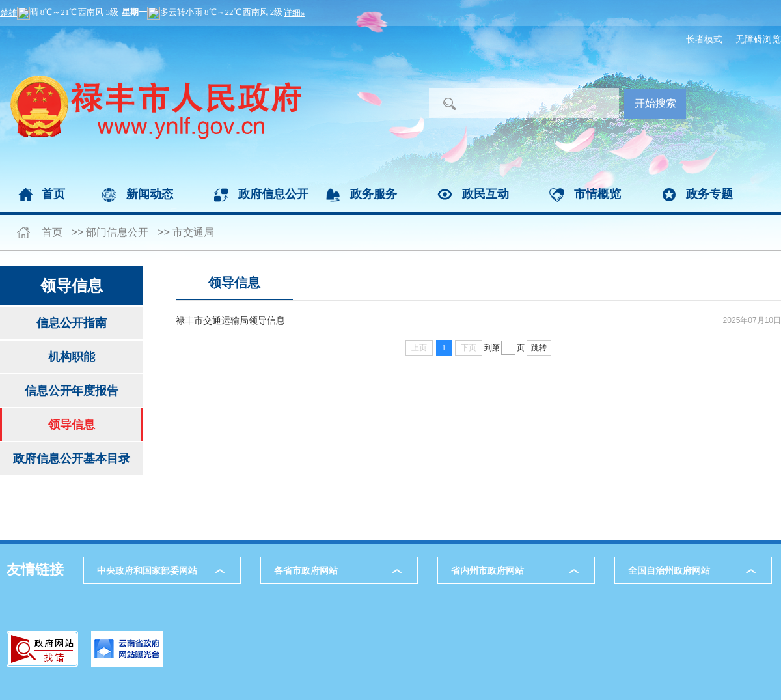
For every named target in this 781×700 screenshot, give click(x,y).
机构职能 (72, 357)
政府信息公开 (273, 194)
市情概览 (597, 194)
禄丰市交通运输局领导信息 (230, 320)
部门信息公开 (117, 232)
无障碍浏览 (758, 39)
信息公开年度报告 (72, 391)
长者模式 (704, 39)
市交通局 (193, 232)
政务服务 (374, 194)
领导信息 (72, 425)
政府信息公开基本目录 (72, 458)
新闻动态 (150, 194)
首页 (53, 194)
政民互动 (486, 194)
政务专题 (709, 194)
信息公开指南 (72, 323)
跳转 (539, 348)
